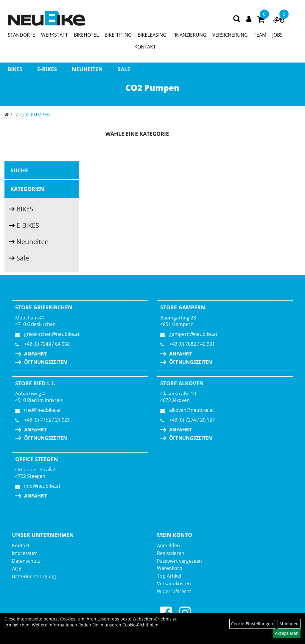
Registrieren (171, 553)
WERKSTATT (55, 35)
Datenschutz (26, 561)
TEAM (260, 35)
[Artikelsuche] (237, 19)
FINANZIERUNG (189, 35)
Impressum (25, 553)
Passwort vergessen (179, 561)
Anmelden (168, 545)
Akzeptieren (287, 633)
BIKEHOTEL (86, 35)
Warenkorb (170, 568)
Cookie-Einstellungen (252, 624)
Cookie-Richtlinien (140, 625)
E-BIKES (47, 69)
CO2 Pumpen (35, 115)
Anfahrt (35, 354)
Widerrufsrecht (174, 591)
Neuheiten (87, 69)
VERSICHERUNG (230, 35)
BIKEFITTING (118, 35)
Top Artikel (169, 576)
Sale (124, 69)
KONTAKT (145, 47)
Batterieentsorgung (34, 576)
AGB (17, 569)
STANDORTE (21, 35)
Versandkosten (174, 584)
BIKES (15, 69)
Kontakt (21, 545)
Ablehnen (289, 624)
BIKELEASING (152, 35)
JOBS (277, 35)
